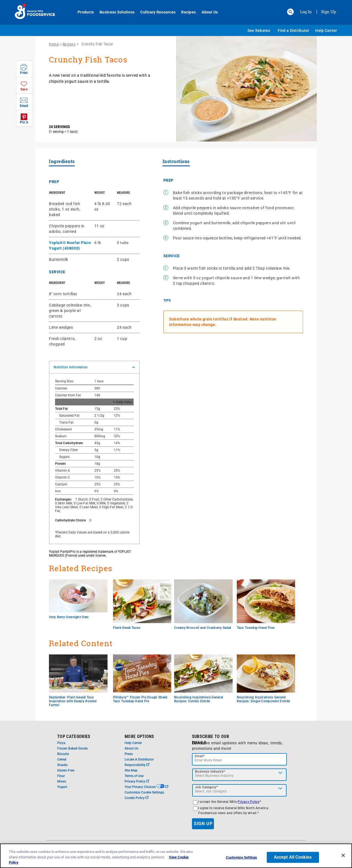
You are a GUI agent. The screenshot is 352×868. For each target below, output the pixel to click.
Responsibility (137, 765)
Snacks (62, 765)
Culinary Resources (155, 12)
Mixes (62, 781)
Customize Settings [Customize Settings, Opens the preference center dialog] (241, 858)
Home (54, 44)
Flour (61, 776)
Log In (306, 12)
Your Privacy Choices (146, 787)
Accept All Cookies (293, 858)
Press (129, 754)
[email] (240, 759)
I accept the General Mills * (230, 802)
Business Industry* (210, 772)
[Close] (343, 856)
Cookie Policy (137, 798)
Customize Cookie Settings (144, 792)
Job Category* (207, 787)
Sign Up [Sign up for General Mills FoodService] (328, 12)
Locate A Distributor (139, 759)
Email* (200, 756)
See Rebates (259, 31)
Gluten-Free (66, 770)
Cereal (62, 759)
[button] (290, 12)
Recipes (185, 12)
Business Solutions (114, 12)
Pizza (61, 743)
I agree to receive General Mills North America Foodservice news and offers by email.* (233, 811)
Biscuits (63, 754)
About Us (207, 12)
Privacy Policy (137, 781)
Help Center (326, 31)
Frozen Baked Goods (72, 748)
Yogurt (62, 787)
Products (83, 12)
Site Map (131, 770)
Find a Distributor (294, 31)
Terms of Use (134, 776)
